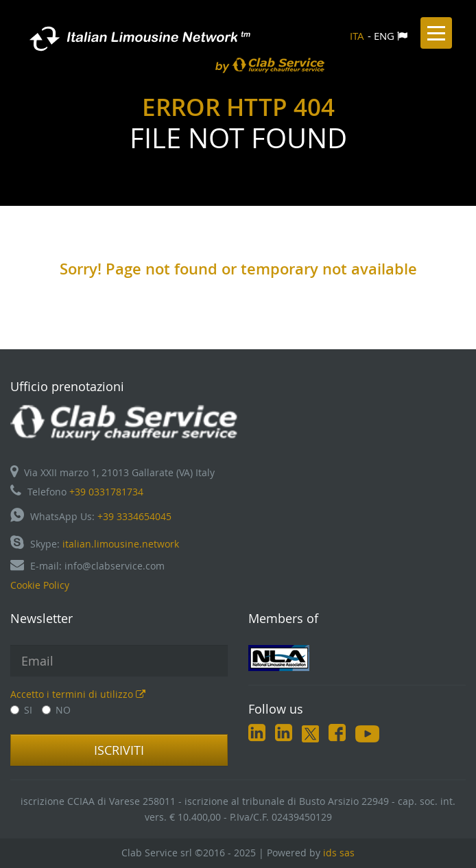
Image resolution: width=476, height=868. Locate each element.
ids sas (339, 853)
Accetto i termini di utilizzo (78, 694)
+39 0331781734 (106, 492)
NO (56, 710)
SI (21, 710)
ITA (357, 36)
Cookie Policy (40, 585)
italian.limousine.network (121, 544)
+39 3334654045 (134, 516)
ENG (384, 36)
